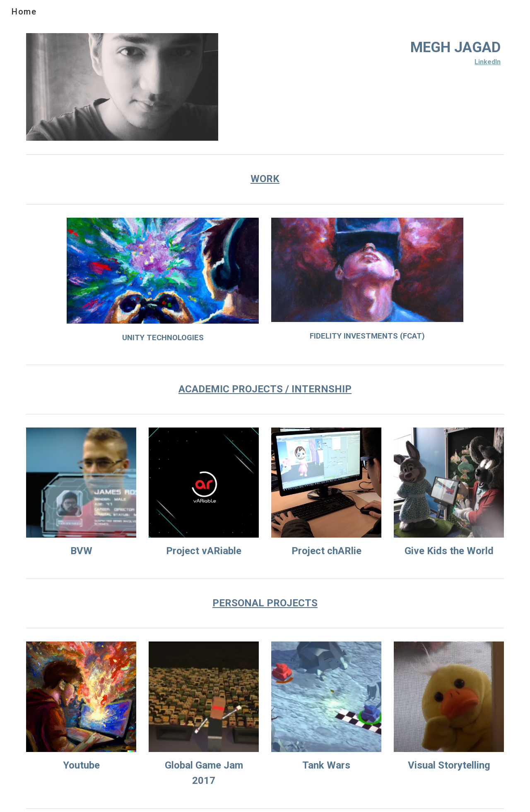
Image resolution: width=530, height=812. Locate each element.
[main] (367, 51)
